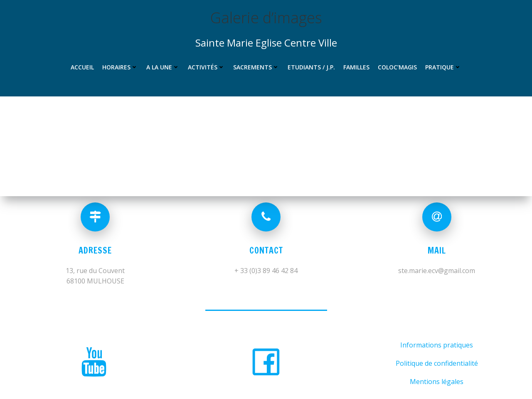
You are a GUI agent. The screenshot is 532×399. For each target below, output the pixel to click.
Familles (356, 67)
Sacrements (256, 67)
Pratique (443, 67)
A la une (163, 67)
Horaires (120, 67)
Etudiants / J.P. (311, 67)
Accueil (82, 67)
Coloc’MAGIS (397, 67)
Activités (206, 67)
